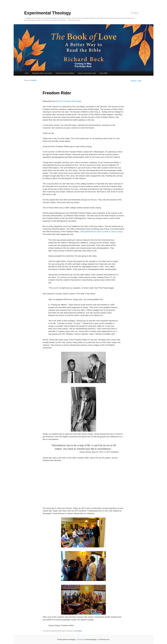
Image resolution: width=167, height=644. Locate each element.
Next (140, 81)
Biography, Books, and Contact (42, 73)
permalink (78, 631)
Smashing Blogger (91, 640)
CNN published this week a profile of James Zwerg (101, 232)
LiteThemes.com (104, 640)
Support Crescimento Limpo (87, 73)
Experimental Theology (48, 13)
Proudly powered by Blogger (66, 640)
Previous (133, 81)
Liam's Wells (103, 73)
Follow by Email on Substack (65, 73)
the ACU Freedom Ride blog (68, 101)
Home (27, 73)
